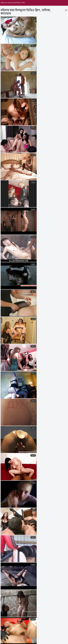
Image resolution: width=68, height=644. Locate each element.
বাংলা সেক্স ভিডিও (33, 643)
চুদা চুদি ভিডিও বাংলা (6, 643)
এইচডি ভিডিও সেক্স (49, 643)
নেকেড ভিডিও (31, 641)
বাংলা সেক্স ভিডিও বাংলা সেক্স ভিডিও (11, 641)
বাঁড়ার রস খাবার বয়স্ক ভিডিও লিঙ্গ (13, 3)
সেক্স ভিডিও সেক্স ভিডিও (47, 641)
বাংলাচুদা (61, 641)
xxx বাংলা (20, 643)
